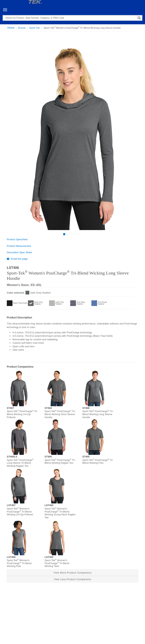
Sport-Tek (35, 28)
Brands (22, 28)
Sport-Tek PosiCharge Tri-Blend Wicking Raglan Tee (60, 462)
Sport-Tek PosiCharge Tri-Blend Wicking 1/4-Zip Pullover (22, 414)
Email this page (17, 259)
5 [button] (79, 234)
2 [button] (68, 234)
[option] (72, 135)
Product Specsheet (17, 239)
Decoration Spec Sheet (19, 252)
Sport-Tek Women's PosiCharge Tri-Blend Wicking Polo (19, 563)
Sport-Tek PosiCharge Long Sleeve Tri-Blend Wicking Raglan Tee (20, 463)
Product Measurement (19, 246)
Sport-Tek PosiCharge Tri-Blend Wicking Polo (98, 462)
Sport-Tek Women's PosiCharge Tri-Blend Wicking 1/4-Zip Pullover (20, 512)
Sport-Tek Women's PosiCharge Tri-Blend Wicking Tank (57, 563)
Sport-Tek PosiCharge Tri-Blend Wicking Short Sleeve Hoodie (60, 414)
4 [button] (76, 234)
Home (11, 28)
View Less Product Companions (72, 579)
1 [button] (64, 234)
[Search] (139, 18)
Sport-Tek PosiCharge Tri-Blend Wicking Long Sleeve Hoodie (98, 414)
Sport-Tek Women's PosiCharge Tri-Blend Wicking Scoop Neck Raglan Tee (60, 513)
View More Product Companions (72, 573)
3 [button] (72, 234)
